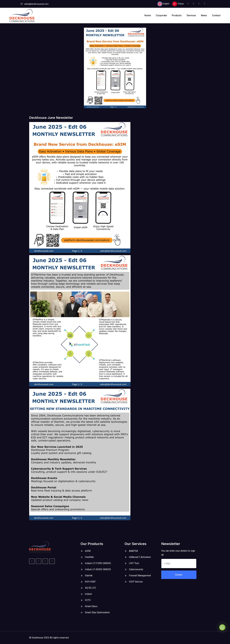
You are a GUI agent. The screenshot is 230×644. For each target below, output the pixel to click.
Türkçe (178, 4)
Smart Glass (91, 606)
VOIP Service (136, 582)
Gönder (179, 575)
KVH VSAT (90, 582)
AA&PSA (133, 551)
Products (177, 15)
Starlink (89, 576)
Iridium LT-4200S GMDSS (98, 569)
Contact (216, 15)
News (204, 15)
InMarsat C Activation (140, 557)
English (163, 4)
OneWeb (89, 557)
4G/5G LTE (90, 588)
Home (148, 15)
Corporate (161, 15)
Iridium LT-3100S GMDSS (98, 563)
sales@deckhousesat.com (36, 4)
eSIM (88, 551)
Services (191, 15)
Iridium (88, 594)
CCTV (88, 600)
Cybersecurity (136, 569)
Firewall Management (140, 576)
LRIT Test (134, 563)
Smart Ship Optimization (97, 612)
